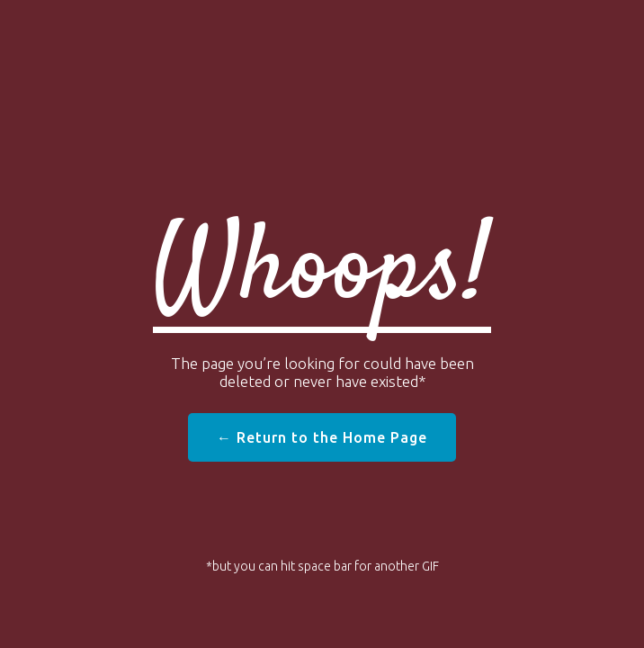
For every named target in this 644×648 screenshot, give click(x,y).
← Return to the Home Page (322, 437)
